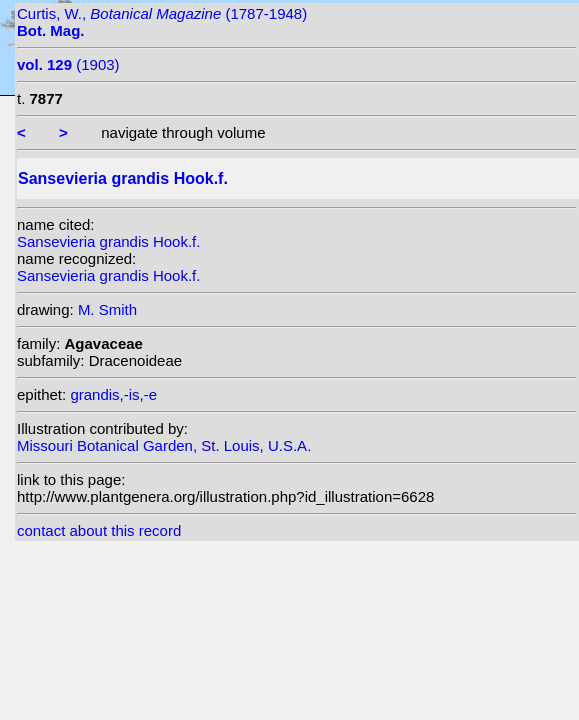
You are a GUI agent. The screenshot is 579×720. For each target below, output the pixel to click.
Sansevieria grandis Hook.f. (108, 241)
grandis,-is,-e (113, 394)
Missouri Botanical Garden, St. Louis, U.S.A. (164, 445)
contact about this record (99, 530)
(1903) (68, 64)
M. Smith (107, 309)
